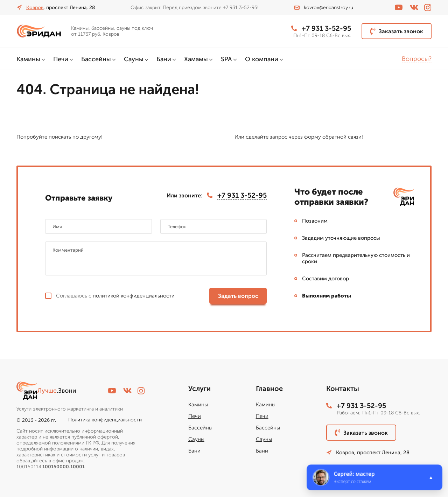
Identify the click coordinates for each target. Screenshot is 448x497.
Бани (164, 59)
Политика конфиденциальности (105, 420)
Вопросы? (417, 59)
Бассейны (96, 59)
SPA (226, 59)
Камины (28, 59)
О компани (262, 59)
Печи (61, 59)
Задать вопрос (238, 296)
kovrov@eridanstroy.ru (324, 8)
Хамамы (196, 59)
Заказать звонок (397, 31)
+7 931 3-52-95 (321, 28)
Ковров (35, 8)
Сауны (134, 59)
